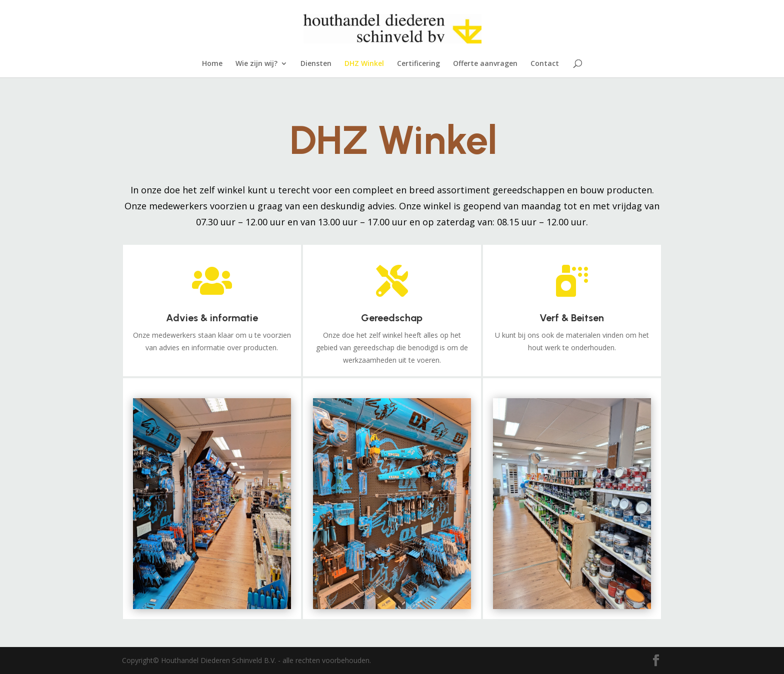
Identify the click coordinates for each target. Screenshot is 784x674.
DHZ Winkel (364, 64)
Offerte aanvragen (485, 64)
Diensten (316, 64)
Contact (545, 64)
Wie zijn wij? (256, 64)
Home (212, 64)
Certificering (418, 64)
